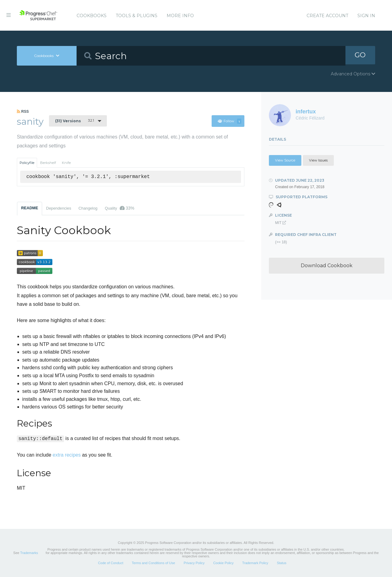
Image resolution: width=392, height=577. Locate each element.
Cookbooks (92, 16)
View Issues (318, 160)
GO (360, 56)
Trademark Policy (255, 563)
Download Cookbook (327, 266)
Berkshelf (48, 163)
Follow (230, 121)
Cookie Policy (223, 563)
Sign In (366, 16)
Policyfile (27, 163)
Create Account (327, 16)
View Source (285, 160)
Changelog (88, 208)
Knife (66, 163)
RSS (23, 112)
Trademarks (29, 553)
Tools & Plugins (137, 16)
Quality (119, 208)
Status (282, 563)
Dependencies (58, 208)
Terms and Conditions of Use (153, 563)
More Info (180, 16)
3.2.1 (75, 121)
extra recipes (67, 455)
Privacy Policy (194, 563)
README (30, 208)
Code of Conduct (111, 563)
